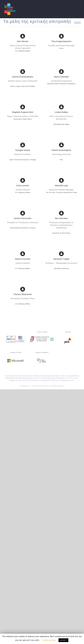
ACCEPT (63, 640)
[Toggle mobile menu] (80, 6)
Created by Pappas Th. (58, 386)
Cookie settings (49, 640)
